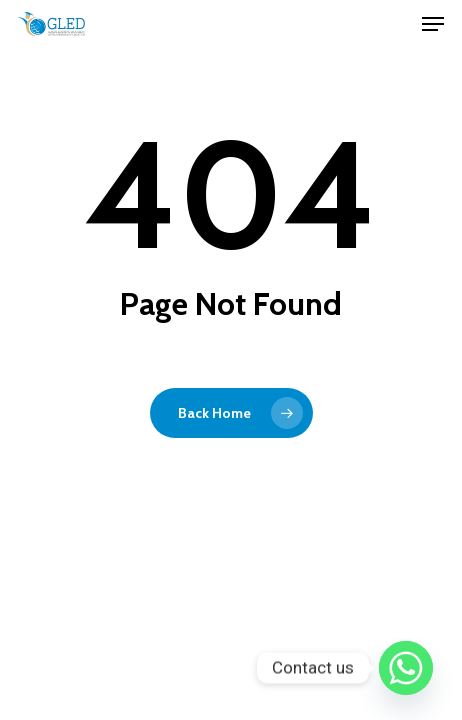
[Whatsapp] (406, 668)
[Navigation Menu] (433, 24)
